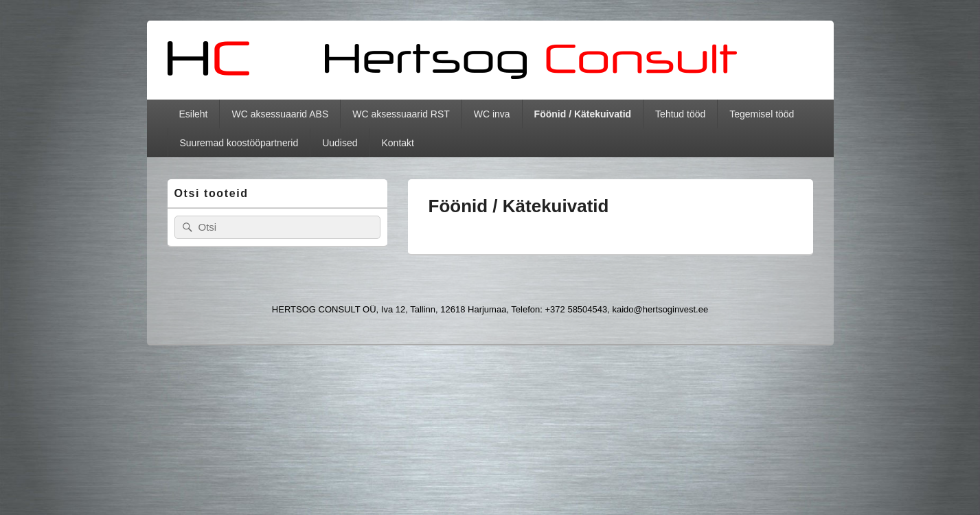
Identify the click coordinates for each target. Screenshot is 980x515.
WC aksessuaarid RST (401, 114)
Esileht (193, 114)
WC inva (492, 114)
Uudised (340, 143)
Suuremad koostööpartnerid (239, 143)
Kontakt (398, 143)
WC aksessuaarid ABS (280, 114)
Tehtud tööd (680, 114)
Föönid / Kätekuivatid (583, 114)
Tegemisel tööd (762, 114)
